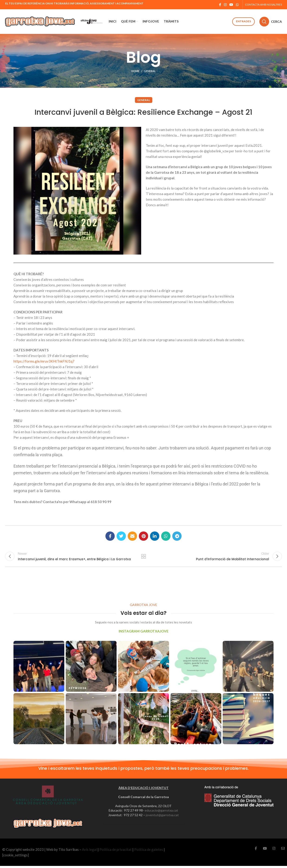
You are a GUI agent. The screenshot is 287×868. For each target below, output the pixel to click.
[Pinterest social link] (143, 536)
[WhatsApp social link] (237, 5)
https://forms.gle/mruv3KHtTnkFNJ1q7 (44, 361)
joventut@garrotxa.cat (162, 817)
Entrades (243, 21)
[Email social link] (132, 536)
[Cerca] (271, 22)
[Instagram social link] (225, 5)
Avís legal (89, 852)
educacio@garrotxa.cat (161, 812)
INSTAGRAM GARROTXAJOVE (144, 633)
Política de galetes (149, 852)
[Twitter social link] (121, 536)
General (150, 71)
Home (135, 71)
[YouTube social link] (231, 5)
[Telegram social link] (177, 536)
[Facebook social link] (220, 5)
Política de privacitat (116, 852)
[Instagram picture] (39, 668)
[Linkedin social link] (155, 536)
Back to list (144, 557)
